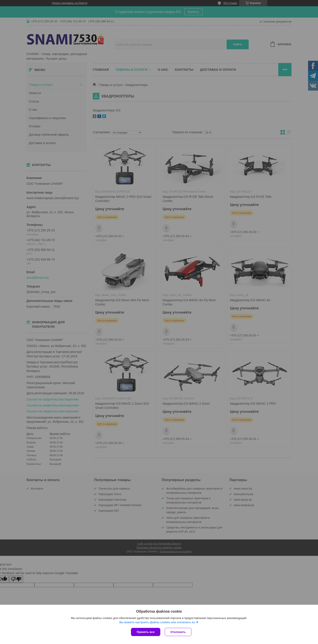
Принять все (146, 632)
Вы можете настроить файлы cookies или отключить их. (157, 622)
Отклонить (178, 632)
